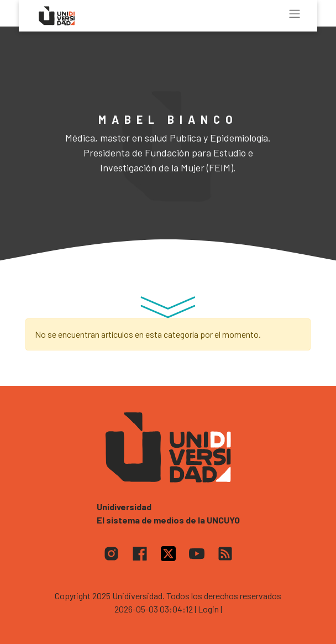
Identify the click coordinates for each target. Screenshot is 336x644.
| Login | (208, 609)
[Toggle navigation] (295, 14)
